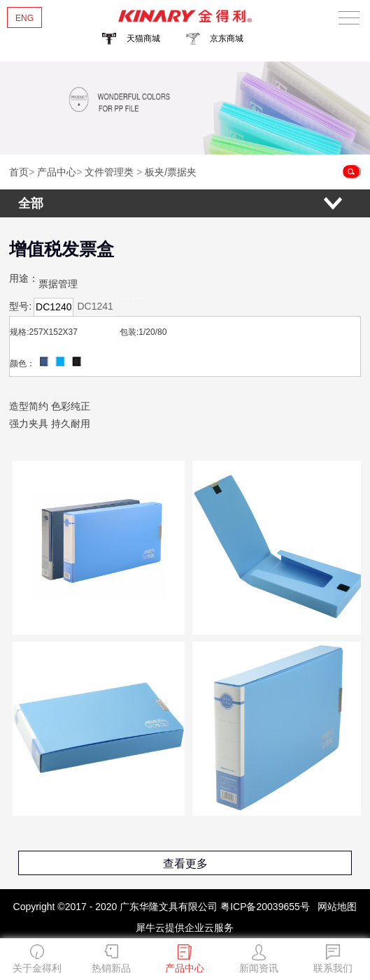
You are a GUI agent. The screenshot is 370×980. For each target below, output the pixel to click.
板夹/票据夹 (171, 172)
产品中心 (57, 172)
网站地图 (335, 907)
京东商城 (227, 38)
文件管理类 (109, 172)
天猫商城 (143, 38)
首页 (19, 172)
